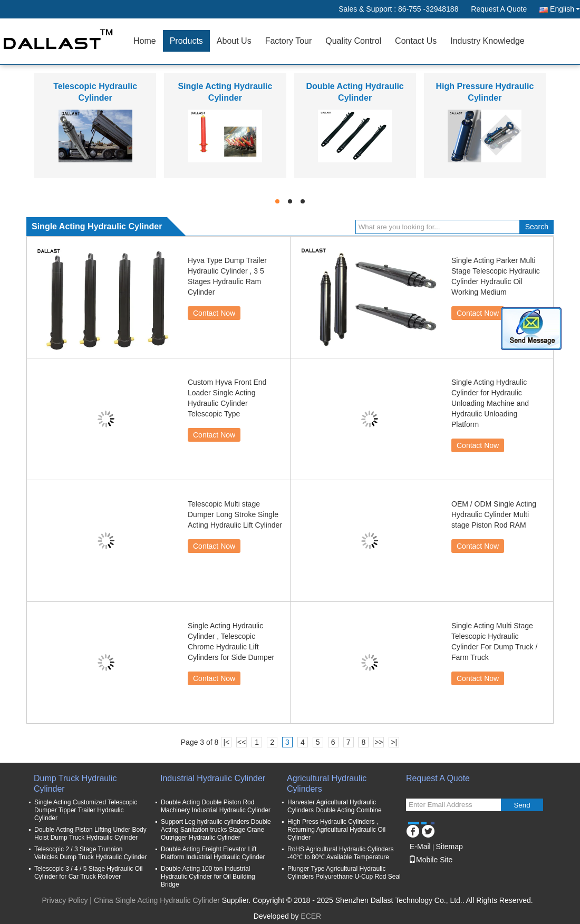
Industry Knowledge (487, 41)
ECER (311, 916)
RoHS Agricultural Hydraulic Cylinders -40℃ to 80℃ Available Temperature (340, 853)
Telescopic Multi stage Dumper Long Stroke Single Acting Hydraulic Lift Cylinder (235, 514)
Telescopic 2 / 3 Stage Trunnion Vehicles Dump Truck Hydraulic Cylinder (90, 853)
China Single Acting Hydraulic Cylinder (157, 900)
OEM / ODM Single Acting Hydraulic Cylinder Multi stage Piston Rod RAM (494, 514)
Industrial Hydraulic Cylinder (213, 778)
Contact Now (214, 313)
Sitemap (449, 847)
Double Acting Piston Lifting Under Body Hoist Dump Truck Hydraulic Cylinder (90, 834)
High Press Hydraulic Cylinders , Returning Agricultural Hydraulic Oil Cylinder (336, 830)
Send (522, 805)
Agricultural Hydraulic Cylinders (327, 784)
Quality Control (353, 41)
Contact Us (416, 41)
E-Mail (420, 847)
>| (394, 742)
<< (241, 742)
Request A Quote (499, 9)
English (565, 9)
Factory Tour (289, 41)
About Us (234, 41)
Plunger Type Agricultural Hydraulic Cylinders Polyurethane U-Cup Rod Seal (344, 873)
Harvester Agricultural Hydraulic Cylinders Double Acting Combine (335, 806)
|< (227, 742)
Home (145, 41)
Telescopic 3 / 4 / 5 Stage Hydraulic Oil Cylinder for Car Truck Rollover (88, 873)
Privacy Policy (65, 900)
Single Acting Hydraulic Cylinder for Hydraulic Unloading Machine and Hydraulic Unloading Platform (490, 403)
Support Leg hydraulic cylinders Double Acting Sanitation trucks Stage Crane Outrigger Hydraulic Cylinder (216, 830)
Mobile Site (431, 860)
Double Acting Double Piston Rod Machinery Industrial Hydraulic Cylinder (216, 806)
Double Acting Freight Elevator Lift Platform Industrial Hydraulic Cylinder (213, 853)
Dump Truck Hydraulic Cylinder (75, 784)
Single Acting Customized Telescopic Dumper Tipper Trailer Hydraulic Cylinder (86, 810)
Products (186, 41)
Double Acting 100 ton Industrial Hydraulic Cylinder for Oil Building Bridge (208, 877)
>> (379, 742)
